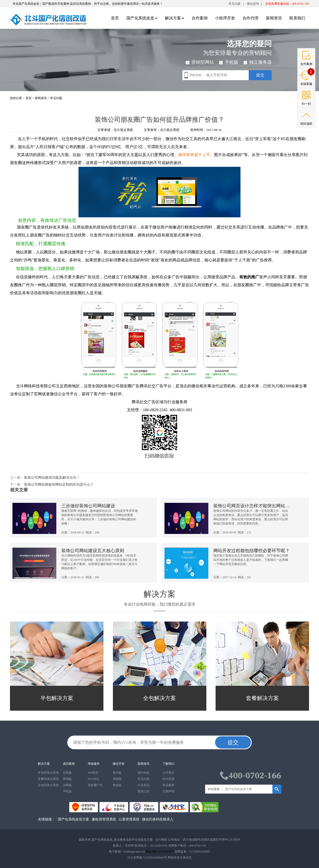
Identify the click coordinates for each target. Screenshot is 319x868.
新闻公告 (144, 791)
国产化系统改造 (142, 18)
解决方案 (175, 18)
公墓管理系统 (129, 819)
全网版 (67, 785)
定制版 (67, 773)
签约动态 (144, 773)
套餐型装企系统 (48, 779)
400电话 (93, 773)
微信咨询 (253, 5)
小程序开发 (225, 18)
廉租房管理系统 (104, 819)
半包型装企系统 (48, 773)
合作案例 (200, 18)
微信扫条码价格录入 (158, 819)
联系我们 (297, 18)
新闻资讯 (274, 18)
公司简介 (168, 773)
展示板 (117, 773)
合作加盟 (168, 779)
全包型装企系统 (48, 785)
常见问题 (235, 4)
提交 (260, 75)
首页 (115, 18)
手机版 (67, 791)
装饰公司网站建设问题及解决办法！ (52, 478)
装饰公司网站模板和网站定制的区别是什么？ (59, 485)
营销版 (67, 779)
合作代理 (250, 18)
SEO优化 (94, 779)
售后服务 (168, 785)
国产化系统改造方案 (74, 819)
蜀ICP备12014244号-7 (160, 852)
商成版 (117, 785)
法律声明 (168, 791)
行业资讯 (144, 785)
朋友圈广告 (95, 785)
